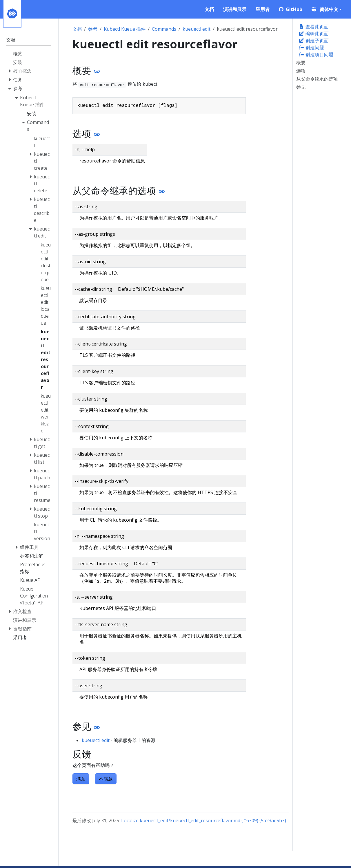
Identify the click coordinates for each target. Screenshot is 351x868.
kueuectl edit (197, 29)
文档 (77, 29)
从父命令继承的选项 (317, 79)
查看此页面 (314, 27)
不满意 (106, 779)
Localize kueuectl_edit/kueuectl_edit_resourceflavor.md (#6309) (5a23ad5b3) (204, 821)
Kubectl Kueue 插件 (125, 29)
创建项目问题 (316, 54)
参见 (301, 87)
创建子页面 (314, 41)
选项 (301, 71)
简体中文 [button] (325, 9)
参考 (93, 29)
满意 (81, 779)
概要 (301, 63)
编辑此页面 (314, 34)
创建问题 (311, 47)
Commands (164, 29)
